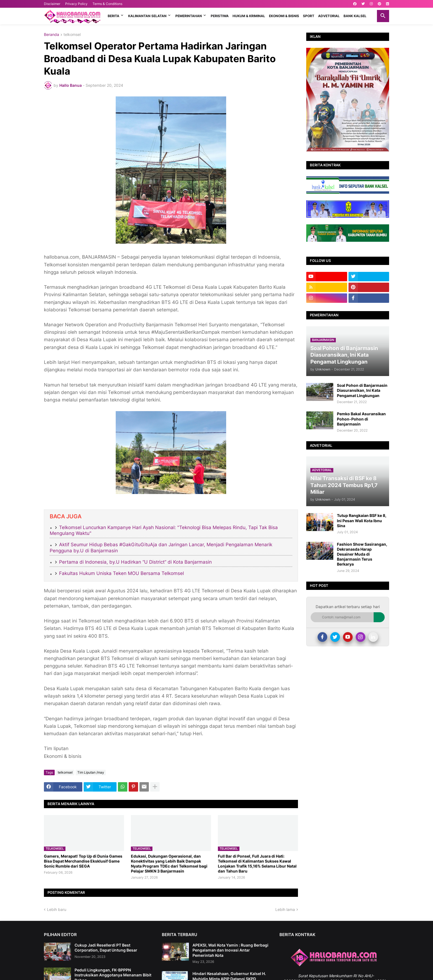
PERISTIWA (220, 16)
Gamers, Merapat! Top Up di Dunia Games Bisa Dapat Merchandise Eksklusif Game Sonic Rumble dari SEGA (83, 861)
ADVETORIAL (329, 16)
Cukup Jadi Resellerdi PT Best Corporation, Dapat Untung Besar (106, 948)
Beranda (52, 35)
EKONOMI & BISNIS (284, 16)
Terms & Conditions (107, 4)
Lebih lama (285, 909)
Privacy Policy (76, 4)
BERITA (113, 16)
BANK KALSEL (355, 16)
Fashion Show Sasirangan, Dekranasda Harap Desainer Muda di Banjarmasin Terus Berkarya (362, 554)
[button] (383, 16)
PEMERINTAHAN (189, 16)
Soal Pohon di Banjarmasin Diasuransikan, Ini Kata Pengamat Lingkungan (362, 390)
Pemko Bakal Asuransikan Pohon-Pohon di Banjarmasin (361, 419)
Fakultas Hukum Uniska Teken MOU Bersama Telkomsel (122, 573)
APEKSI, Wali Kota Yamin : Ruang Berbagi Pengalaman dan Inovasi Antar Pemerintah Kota (230, 950)
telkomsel (72, 35)
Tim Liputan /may (91, 772)
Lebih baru (57, 909)
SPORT (309, 16)
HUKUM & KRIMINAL (249, 16)
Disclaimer (52, 4)
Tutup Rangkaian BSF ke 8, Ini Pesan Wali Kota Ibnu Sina (362, 520)
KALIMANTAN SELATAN (147, 16)
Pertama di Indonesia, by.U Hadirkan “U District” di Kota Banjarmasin (135, 562)
